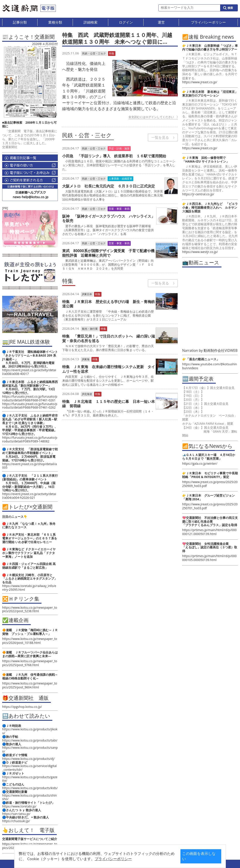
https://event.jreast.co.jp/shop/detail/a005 (30, 466)
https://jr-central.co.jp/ (198, 194)
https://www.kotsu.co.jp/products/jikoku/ (30, 731)
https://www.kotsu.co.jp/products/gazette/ (30, 779)
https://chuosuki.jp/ (16, 821)
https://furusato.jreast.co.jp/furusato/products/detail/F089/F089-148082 (30, 439)
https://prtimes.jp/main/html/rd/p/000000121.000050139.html (209, 532)
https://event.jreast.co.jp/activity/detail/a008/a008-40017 (29, 372)
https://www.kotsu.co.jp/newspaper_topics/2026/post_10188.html (30, 641)
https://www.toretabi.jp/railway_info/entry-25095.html (29, 588)
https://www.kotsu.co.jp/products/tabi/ (30, 740)
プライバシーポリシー (113, 859)
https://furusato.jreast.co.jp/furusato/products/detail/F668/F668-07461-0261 (30, 398)
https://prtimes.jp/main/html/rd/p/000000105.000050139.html (209, 558)
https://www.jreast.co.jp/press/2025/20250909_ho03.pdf (210, 484)
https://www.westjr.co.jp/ (200, 252)
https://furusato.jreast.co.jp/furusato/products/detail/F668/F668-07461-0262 (30, 406)
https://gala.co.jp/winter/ (200, 463)
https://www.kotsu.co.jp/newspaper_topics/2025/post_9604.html (30, 685)
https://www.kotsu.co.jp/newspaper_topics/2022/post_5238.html (30, 609)
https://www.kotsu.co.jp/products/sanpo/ (30, 749)
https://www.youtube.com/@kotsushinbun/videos (210, 366)
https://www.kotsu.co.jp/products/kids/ (30, 788)
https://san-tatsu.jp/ (16, 814)
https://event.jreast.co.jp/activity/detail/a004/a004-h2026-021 (29, 496)
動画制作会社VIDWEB (221, 350)
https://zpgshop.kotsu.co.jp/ (22, 707)
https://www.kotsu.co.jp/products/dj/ (28, 759)
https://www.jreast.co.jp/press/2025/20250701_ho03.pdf (210, 506)
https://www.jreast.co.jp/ (200, 82)
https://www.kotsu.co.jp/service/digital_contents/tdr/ (29, 768)
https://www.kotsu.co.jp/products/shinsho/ (29, 797)
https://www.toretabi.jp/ (19, 806)
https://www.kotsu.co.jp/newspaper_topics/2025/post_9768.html (30, 663)
